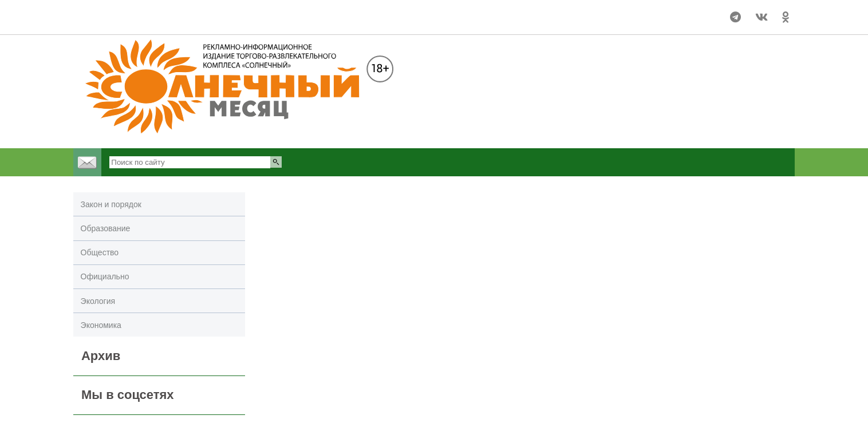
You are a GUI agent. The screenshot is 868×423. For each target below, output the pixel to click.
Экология (98, 301)
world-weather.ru (121, 22)
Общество (100, 252)
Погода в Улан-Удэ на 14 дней (121, 12)
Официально (105, 276)
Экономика (101, 325)
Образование (106, 228)
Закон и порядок (111, 204)
